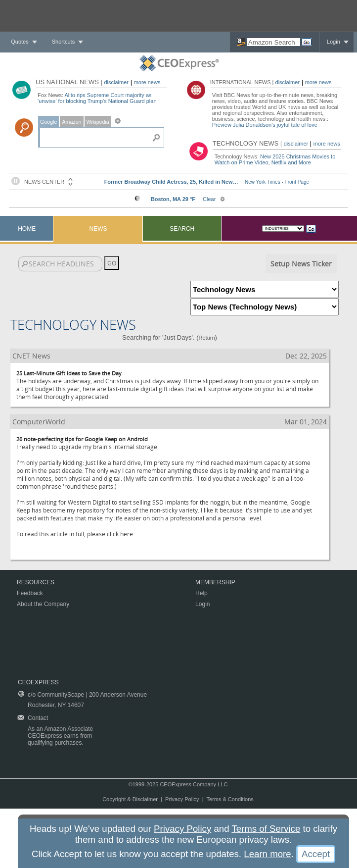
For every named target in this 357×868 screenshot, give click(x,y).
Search (182, 229)
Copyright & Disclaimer (130, 799)
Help (201, 593)
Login (334, 42)
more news (147, 82)
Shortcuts (63, 42)
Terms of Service (266, 829)
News (98, 229)
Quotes (20, 42)
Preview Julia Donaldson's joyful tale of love (265, 125)
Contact (38, 718)
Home (27, 229)
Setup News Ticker (301, 264)
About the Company (43, 604)
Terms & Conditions (230, 799)
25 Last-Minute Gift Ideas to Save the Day (69, 373)
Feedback (30, 593)
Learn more (267, 854)
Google (48, 122)
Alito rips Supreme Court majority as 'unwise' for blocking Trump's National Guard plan (97, 98)
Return (207, 338)
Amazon (71, 122)
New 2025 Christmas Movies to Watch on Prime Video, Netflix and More (275, 159)
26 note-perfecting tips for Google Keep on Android (82, 439)
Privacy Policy (182, 799)
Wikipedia (98, 122)
